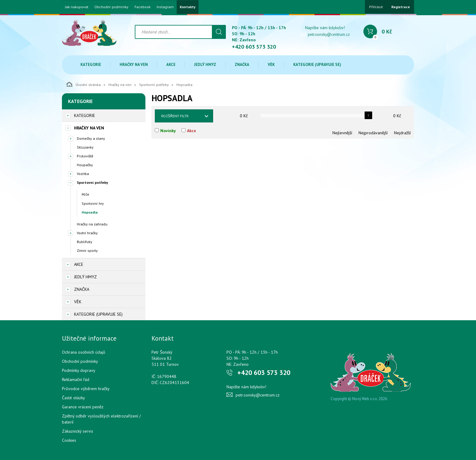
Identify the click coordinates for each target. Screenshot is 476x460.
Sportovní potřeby (154, 85)
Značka (242, 65)
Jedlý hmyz (205, 65)
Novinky (168, 131)
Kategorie (91, 65)
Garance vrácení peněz (83, 407)
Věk (271, 65)
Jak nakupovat (77, 7)
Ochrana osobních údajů (84, 352)
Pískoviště (85, 156)
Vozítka (83, 174)
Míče (85, 194)
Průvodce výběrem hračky (86, 389)
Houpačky (85, 165)
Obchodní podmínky (111, 7)
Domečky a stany (91, 138)
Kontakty (188, 7)
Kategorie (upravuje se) (317, 65)
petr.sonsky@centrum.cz (329, 34)
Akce (171, 65)
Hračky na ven (134, 65)
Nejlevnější (342, 133)
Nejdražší (402, 133)
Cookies (69, 440)
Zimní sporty (87, 251)
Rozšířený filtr (175, 116)
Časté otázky (73, 398)
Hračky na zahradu (92, 224)
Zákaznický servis (78, 431)
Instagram (165, 7)
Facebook (143, 7)
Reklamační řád (76, 379)
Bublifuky (85, 242)
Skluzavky (85, 147)
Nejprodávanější (373, 133)
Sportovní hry (93, 203)
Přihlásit (376, 7)
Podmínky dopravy (79, 370)
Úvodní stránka (84, 84)
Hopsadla (90, 212)
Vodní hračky (87, 233)
